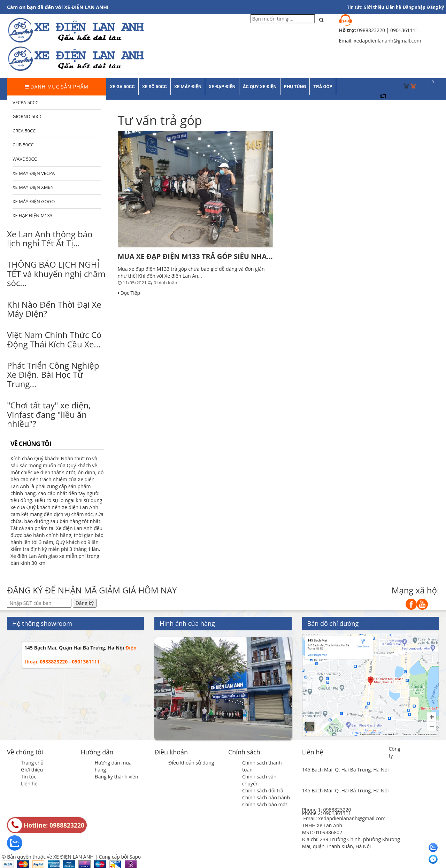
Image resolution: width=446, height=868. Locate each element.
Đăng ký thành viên (117, 777)
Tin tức (354, 7)
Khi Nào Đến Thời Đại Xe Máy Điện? (54, 309)
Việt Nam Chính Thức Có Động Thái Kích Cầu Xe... (54, 339)
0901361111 (337, 813)
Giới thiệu (374, 7)
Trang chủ (32, 763)
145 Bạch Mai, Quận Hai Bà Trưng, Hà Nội (74, 648)
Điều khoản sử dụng (191, 763)
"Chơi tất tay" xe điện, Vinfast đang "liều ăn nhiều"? (49, 414)
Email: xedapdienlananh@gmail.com (344, 818)
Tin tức (29, 777)
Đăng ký (436, 7)
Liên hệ (394, 7)
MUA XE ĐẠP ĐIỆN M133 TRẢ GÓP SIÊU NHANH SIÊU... (195, 256)
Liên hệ (29, 783)
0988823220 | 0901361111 (388, 30)
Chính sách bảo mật (265, 804)
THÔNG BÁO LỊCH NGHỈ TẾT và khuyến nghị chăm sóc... (56, 274)
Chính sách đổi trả (263, 790)
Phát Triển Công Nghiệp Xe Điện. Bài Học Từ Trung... (53, 375)
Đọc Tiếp (129, 293)
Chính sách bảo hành (266, 797)
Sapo (135, 857)
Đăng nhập (414, 7)
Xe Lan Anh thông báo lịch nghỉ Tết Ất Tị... (50, 239)
